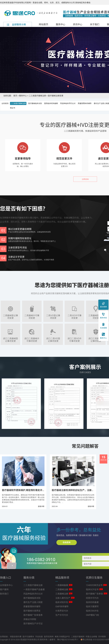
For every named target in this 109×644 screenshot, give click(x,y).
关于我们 (95, 24)
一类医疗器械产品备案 (34, 589)
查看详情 (41, 506)
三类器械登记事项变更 (96, 315)
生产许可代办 (62, 615)
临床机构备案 (92, 602)
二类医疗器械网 (78, 637)
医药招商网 (49, 637)
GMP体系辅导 (62, 607)
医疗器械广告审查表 (33, 615)
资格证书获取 (30, 619)
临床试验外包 (62, 602)
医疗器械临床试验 (35, 103)
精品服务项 (62, 578)
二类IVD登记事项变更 (53, 315)
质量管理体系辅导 (85, 103)
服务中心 (61, 24)
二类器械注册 (62, 589)
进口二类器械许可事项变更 (32, 338)
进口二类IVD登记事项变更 (53, 338)
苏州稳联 (102, 637)
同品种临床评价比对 (68, 103)
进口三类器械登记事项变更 (96, 338)
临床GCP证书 (92, 589)
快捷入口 (6, 578)
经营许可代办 (92, 598)
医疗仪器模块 (28, 637)
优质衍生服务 (94, 578)
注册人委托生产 (63, 598)
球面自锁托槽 (16, 637)
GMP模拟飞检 (93, 615)
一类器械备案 (62, 585)
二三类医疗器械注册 (37, 96)
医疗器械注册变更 (56, 96)
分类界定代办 (62, 611)
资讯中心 (78, 24)
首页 (15, 96)
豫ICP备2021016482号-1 (68, 640)
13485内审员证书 (94, 585)
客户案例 (4, 589)
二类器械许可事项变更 (32, 315)
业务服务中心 (6, 585)
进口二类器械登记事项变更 (10, 338)
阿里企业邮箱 (92, 637)
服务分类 (29, 578)
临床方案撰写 (92, 607)
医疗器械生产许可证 (33, 624)
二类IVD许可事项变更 (74, 315)
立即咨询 (85, 179)
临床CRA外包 (92, 611)
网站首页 (44, 24)
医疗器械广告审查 (94, 594)
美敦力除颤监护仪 (62, 637)
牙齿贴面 (39, 637)
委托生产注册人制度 (33, 602)
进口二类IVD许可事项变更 (74, 338)
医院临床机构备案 (51, 103)
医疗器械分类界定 (32, 611)
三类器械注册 (62, 594)
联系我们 (4, 594)
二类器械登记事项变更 (10, 315)
